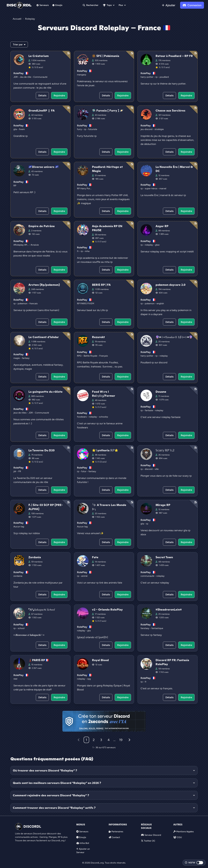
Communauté (40, 77)
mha (87, 251)
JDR (16, 77)
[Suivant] (129, 740)
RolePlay (18, 73)
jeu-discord (147, 129)
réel (15, 679)
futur (84, 471)
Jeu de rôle (26, 77)
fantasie (149, 410)
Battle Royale (91, 356)
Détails (42, 95)
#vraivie (35, 245)
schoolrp (104, 417)
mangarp (82, 75)
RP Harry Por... (84, 188)
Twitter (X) (149, 841)
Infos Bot (84, 843)
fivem (22, 129)
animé (84, 576)
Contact (116, 837)
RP (15, 186)
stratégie (159, 129)
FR (20, 471)
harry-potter (147, 77)
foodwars (82, 417)
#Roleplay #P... (21, 245)
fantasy (26, 358)
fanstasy (145, 628)
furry (80, 129)
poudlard (164, 77)
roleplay (149, 245)
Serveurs (43, 5)
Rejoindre (59, 95)
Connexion (192, 5)
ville (157, 469)
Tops (107, 5)
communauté (148, 576)
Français (104, 356)
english (160, 303)
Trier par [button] (19, 44)
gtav (157, 245)
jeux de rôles (20, 413)
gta (15, 129)
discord (149, 469)
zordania (18, 576)
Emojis (57, 5)
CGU (179, 837)
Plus (121, 5)
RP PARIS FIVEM (86, 303)
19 (121, 740)
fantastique (157, 628)
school (21, 628)
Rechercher (91, 5)
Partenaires (117, 832)
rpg (89, 679)
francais (34, 303)
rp (157, 77)
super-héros (151, 188)
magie (17, 358)
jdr (15, 471)
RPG (80, 356)
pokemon (23, 303)
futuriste (93, 129)
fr (78, 251)
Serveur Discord (153, 835)
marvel (163, 188)
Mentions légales (185, 832)
